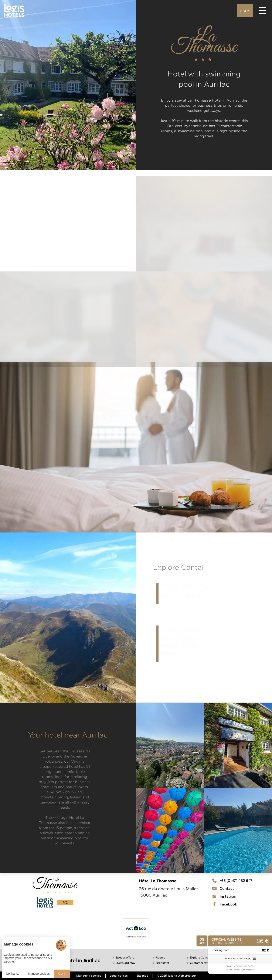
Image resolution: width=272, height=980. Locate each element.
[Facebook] (232, 904)
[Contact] (232, 896)
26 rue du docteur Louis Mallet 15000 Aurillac (169, 892)
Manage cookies (39, 974)
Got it (62, 974)
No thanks (13, 974)
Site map (142, 976)
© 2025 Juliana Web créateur (176, 976)
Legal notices (119, 976)
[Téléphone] (232, 881)
